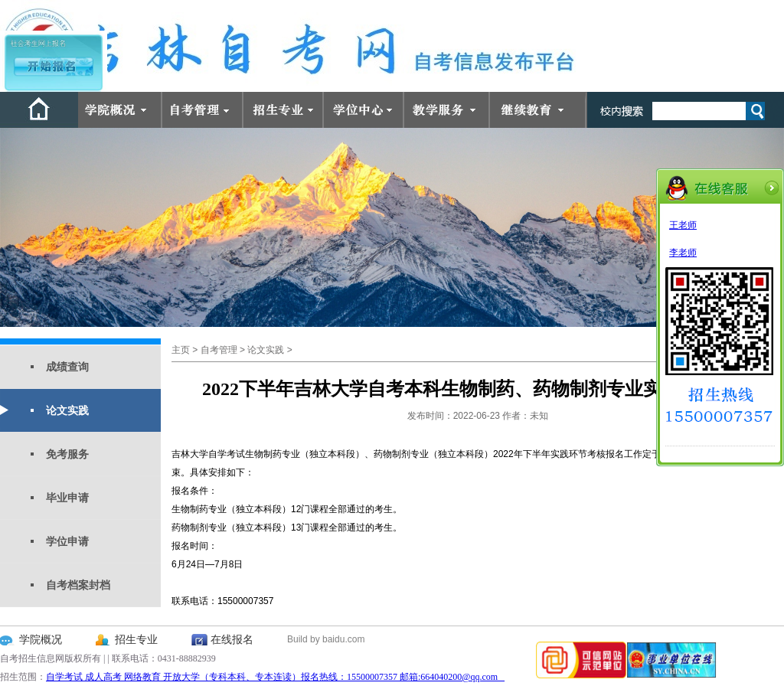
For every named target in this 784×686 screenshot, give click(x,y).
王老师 (683, 225)
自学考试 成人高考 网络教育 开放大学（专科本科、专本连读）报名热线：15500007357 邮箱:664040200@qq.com (275, 677)
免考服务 (67, 454)
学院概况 (41, 640)
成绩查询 (67, 367)
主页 (181, 350)
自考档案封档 (78, 585)
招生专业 (136, 640)
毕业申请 (67, 498)
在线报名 (232, 640)
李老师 (683, 253)
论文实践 (67, 410)
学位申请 (67, 541)
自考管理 (219, 350)
